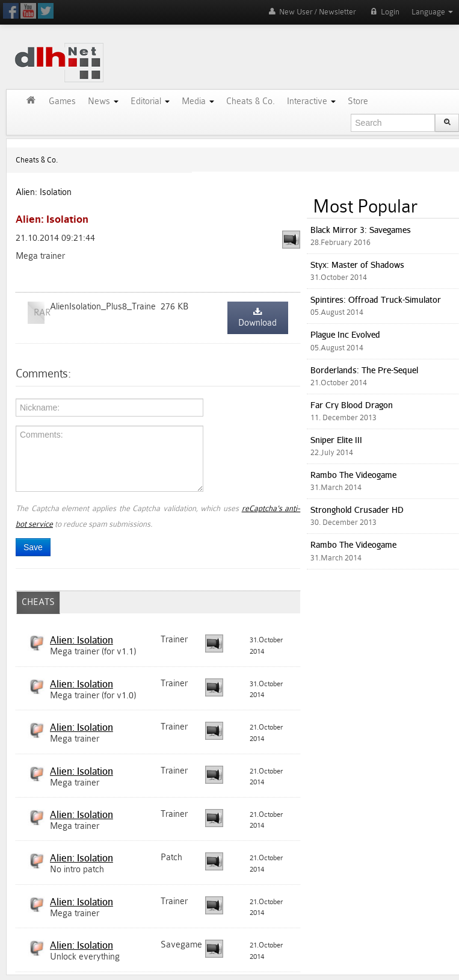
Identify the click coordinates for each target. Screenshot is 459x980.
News (103, 101)
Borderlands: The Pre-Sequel (364, 370)
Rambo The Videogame (353, 475)
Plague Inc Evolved (345, 334)
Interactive (311, 101)
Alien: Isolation (44, 192)
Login (384, 12)
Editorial (150, 101)
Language (432, 12)
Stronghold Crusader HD (357, 510)
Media (198, 101)
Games (62, 101)
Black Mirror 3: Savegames (361, 230)
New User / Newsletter (311, 12)
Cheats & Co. (251, 101)
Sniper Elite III (336, 440)
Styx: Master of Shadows (357, 265)
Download (257, 318)
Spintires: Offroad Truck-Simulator (376, 299)
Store (358, 101)
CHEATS (38, 602)
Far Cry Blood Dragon (352, 405)
